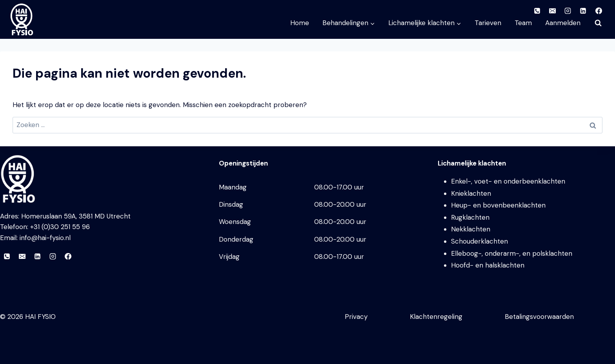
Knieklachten (471, 193)
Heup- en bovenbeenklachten (498, 205)
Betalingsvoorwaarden (539, 317)
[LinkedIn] (37, 257)
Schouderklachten (479, 241)
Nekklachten (471, 229)
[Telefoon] (7, 257)
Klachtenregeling (436, 317)
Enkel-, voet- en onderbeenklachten (508, 181)
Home (300, 23)
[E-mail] (22, 257)
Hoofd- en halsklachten (488, 265)
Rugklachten (470, 217)
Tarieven (488, 23)
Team (523, 23)
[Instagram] (53, 257)
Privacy (356, 317)
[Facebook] (68, 257)
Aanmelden (563, 23)
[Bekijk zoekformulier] (598, 23)
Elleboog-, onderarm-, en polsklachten (512, 253)
